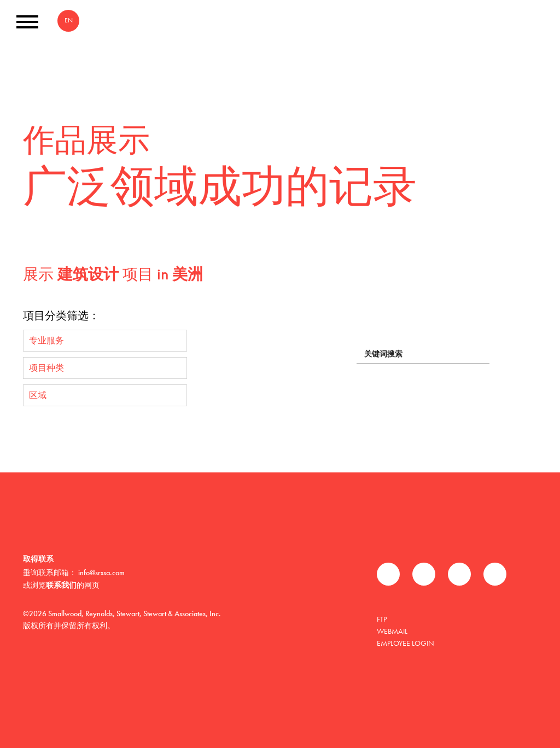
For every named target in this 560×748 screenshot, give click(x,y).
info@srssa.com (101, 572)
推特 (424, 574)
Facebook (388, 574)
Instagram (495, 574)
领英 (459, 574)
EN (69, 20)
